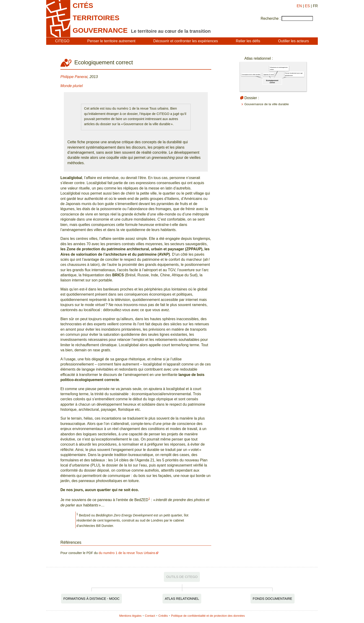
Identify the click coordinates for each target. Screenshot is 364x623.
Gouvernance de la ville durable (267, 104)
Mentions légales (130, 616)
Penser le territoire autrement (111, 41)
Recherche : (271, 18)
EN (299, 6)
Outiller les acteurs (294, 41)
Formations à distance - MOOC (91, 599)
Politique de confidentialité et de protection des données (208, 616)
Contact (150, 616)
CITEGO (62, 41)
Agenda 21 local (269, 74)
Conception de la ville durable (251, 75)
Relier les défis (248, 41)
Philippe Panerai (74, 77)
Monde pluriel (71, 86)
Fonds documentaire (273, 599)
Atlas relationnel (182, 599)
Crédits (163, 616)
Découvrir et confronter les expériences (185, 41)
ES (307, 6)
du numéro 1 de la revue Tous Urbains (127, 553)
